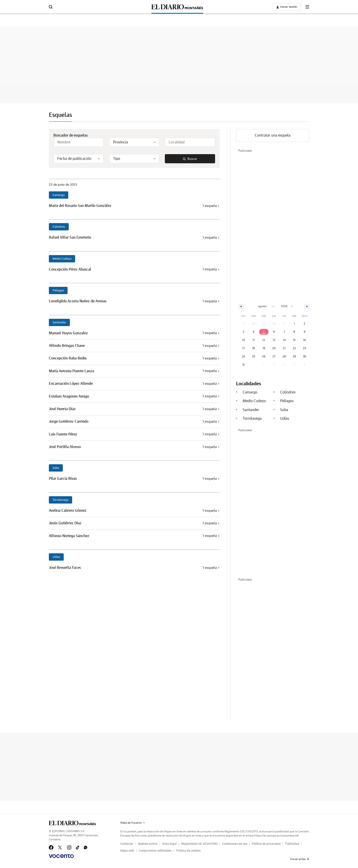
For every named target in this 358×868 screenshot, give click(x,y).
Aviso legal (169, 844)
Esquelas (60, 115)
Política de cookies (188, 851)
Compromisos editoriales (155, 851)
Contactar (127, 844)
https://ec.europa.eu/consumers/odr (276, 836)
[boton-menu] (307, 7)
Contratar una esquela (273, 135)
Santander (59, 323)
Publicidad (292, 844)
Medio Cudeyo (62, 259)
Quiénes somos (148, 844)
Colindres (59, 227)
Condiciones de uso (235, 844)
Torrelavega (61, 500)
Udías (56, 557)
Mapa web (127, 851)
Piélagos (58, 291)
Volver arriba (300, 859)
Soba (56, 468)
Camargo (59, 195)
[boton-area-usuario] (287, 7)
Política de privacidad (266, 844)
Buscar (190, 159)
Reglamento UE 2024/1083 (199, 844)
